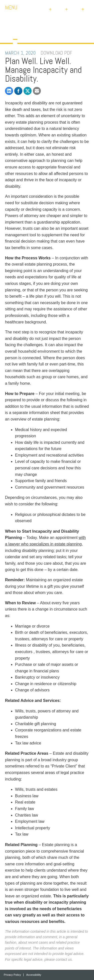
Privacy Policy (12, 975)
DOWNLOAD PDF (56, 53)
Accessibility (34, 975)
